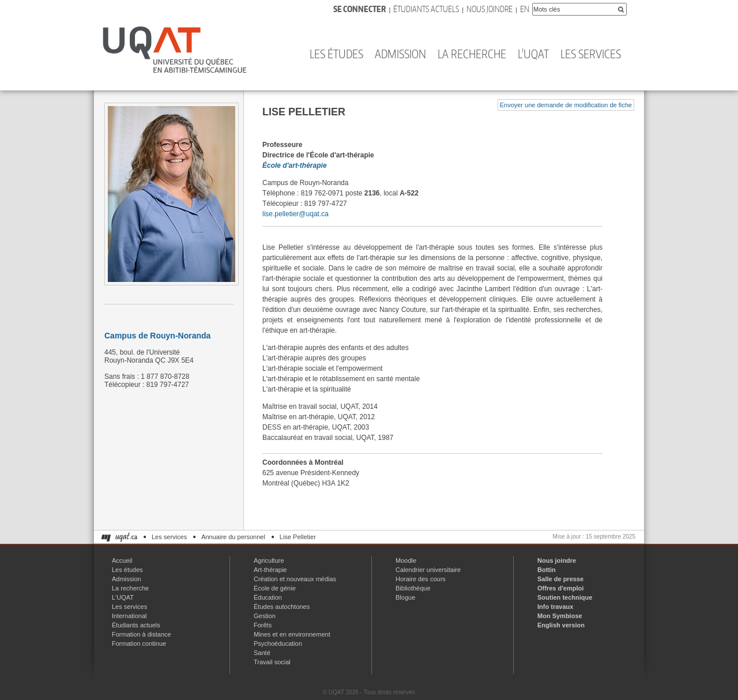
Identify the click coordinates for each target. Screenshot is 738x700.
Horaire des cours (421, 579)
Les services (591, 54)
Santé (262, 653)
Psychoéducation (278, 643)
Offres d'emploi (560, 588)
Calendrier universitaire (428, 570)
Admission (400, 54)
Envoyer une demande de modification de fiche (566, 105)
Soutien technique (565, 597)
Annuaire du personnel (233, 537)
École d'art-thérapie (295, 165)
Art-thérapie (270, 570)
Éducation (268, 597)
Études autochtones (282, 607)
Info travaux (555, 607)
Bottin (547, 570)
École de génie (275, 588)
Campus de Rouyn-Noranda (157, 336)
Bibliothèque (413, 588)
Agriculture (269, 560)
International (129, 616)
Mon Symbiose (560, 616)
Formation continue (139, 643)
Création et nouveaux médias (295, 579)
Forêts (263, 625)
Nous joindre (490, 9)
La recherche (472, 54)
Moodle (406, 560)
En (525, 9)
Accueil (122, 560)
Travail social (272, 662)
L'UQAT (533, 54)
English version (561, 625)
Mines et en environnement (292, 634)
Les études (336, 54)
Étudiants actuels (426, 9)
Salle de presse (560, 579)
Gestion (265, 616)
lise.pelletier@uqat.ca (295, 214)
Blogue (405, 597)
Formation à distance (142, 634)
